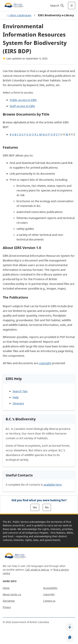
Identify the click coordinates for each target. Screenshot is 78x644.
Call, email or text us (37, 570)
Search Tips (20, 391)
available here (53, 485)
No (47, 507)
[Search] (57, 6)
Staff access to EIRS (22, 106)
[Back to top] (70, 627)
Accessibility (50, 588)
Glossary (18, 403)
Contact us (49, 601)
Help (16, 397)
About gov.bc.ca (12, 594)
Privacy (7, 607)
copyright (45, 363)
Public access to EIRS (23, 100)
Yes (35, 507)
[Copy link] (70, 637)
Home (6, 588)
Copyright (49, 594)
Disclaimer (9, 601)
